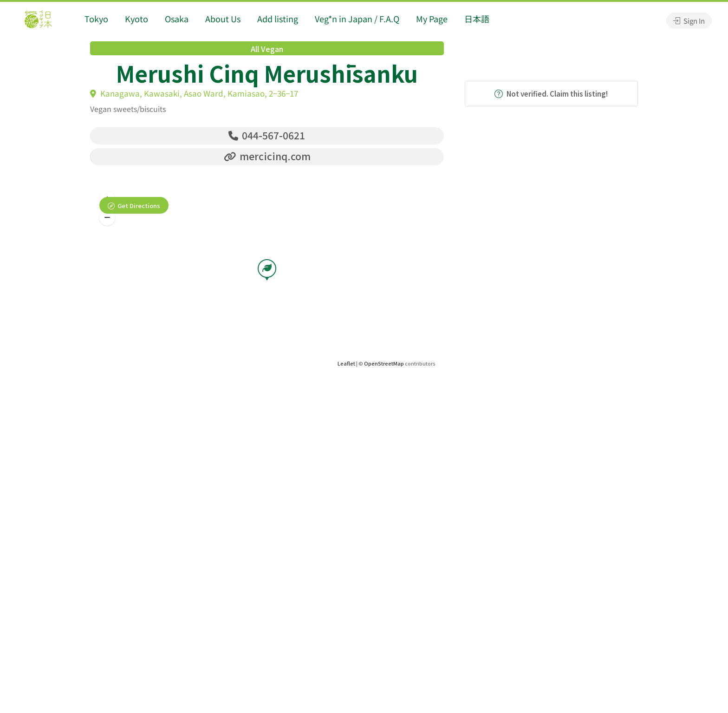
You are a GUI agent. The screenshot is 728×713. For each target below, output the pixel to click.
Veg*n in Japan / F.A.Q (357, 19)
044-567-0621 (267, 135)
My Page (432, 19)
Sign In (689, 21)
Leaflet (346, 363)
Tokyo (96, 19)
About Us (223, 19)
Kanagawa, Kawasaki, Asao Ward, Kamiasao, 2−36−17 (194, 93)
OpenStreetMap (384, 363)
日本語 (477, 19)
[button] (107, 218)
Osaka (177, 19)
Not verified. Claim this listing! (551, 94)
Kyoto (136, 19)
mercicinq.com (267, 156)
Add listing (278, 19)
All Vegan (267, 49)
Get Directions (139, 206)
